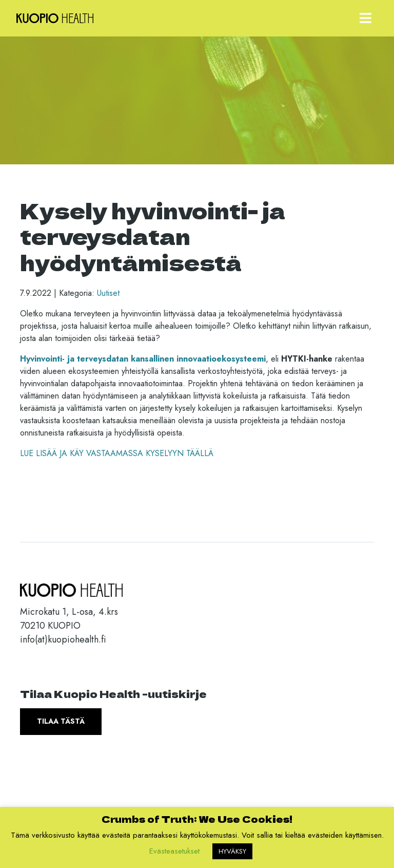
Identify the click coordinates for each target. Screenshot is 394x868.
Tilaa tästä (61, 721)
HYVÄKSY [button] (232, 851)
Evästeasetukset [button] (174, 851)
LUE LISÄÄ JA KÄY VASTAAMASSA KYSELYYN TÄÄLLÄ (117, 453)
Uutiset (108, 293)
